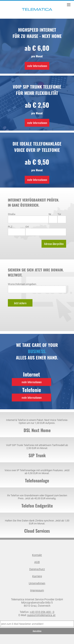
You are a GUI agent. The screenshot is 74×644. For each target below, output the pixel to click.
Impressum (37, 590)
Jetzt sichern (20, 303)
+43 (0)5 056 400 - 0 (42, 612)
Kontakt (37, 555)
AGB (37, 562)
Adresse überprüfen (54, 244)
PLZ (10, 227)
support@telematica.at (41, 615)
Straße (12, 214)
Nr (50, 214)
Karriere (37, 576)
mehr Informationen (37, 66)
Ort (27, 227)
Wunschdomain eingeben (22, 284)
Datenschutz (37, 569)
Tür (59, 214)
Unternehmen (37, 583)
